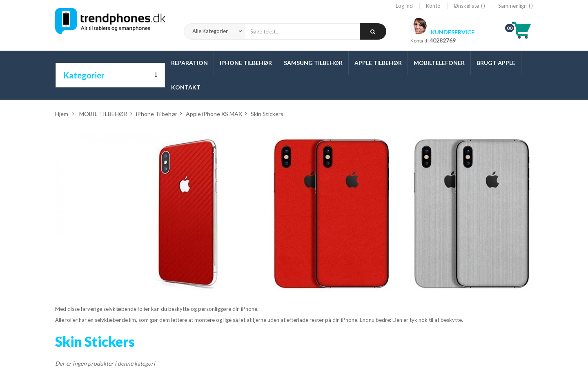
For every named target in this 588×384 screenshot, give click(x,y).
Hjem (62, 114)
